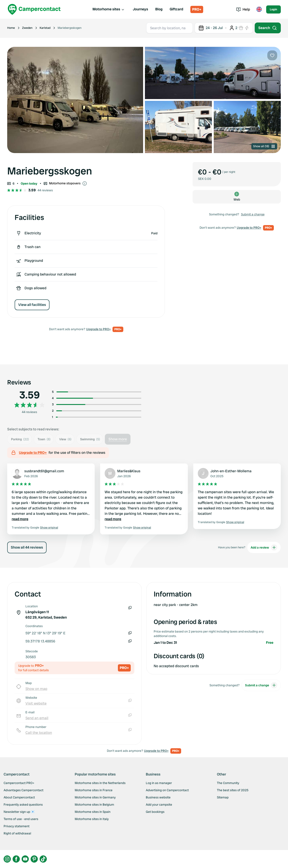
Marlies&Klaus (129, 471)
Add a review (264, 547)
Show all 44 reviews (27, 547)
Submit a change (253, 214)
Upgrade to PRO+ (98, 329)
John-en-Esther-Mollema (231, 471)
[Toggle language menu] (259, 9)
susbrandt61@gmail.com (44, 471)
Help (243, 9)
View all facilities (32, 305)
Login (273, 9)
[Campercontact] (34, 9)
